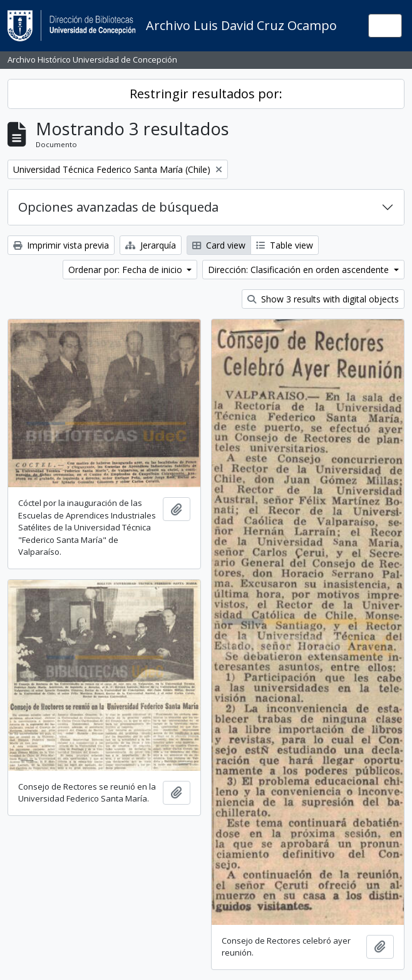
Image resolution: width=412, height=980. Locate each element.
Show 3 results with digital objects (323, 299)
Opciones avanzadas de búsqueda (118, 207)
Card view (219, 245)
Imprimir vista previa (61, 245)
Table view (285, 245)
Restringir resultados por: (206, 94)
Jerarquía (151, 245)
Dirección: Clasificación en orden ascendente (300, 270)
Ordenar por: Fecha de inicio (126, 270)
